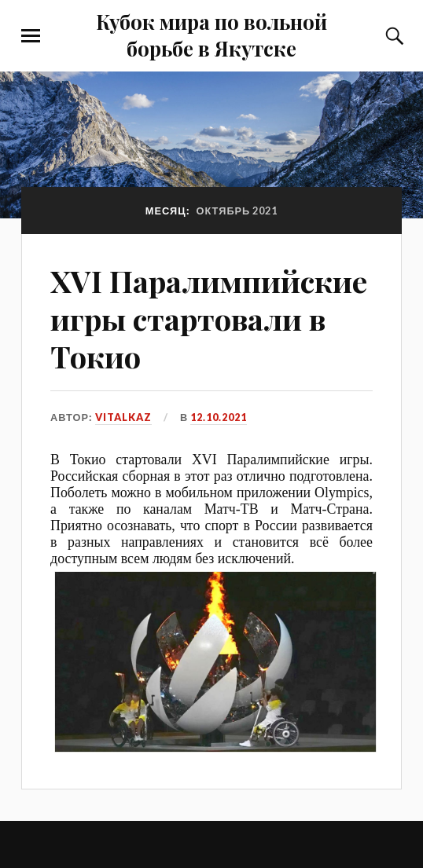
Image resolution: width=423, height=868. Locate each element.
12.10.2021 (219, 417)
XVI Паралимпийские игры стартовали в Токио (209, 319)
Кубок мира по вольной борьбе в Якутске (211, 35)
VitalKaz (123, 417)
